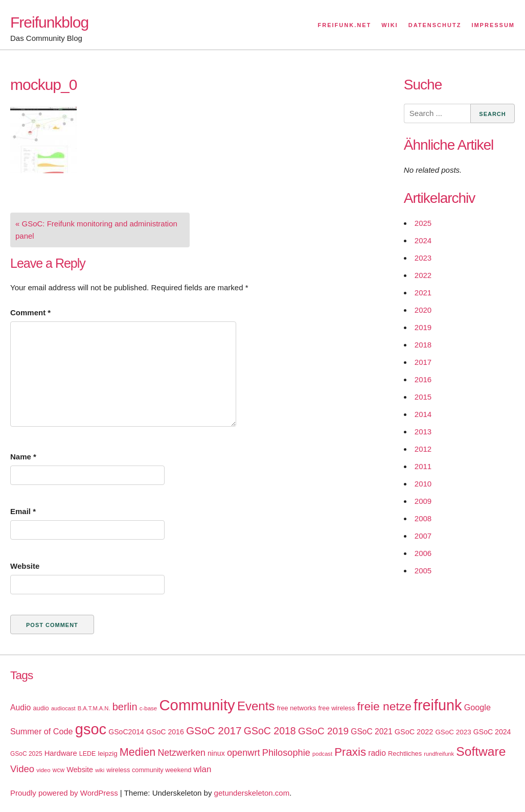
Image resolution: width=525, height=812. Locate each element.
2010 (423, 484)
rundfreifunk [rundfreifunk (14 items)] (439, 754)
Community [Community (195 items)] (197, 705)
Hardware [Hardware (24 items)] (61, 753)
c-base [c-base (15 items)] (148, 708)
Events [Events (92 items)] (256, 706)
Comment (30, 312)
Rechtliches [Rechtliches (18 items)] (405, 753)
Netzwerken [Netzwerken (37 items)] (181, 753)
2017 (423, 362)
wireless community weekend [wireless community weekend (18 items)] (149, 770)
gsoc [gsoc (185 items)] (91, 729)
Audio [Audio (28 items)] (20, 707)
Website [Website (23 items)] (80, 770)
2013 (423, 432)
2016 (423, 379)
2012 (423, 449)
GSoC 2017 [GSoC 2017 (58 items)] (214, 730)
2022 (423, 275)
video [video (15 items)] (43, 770)
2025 (423, 223)
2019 (423, 327)
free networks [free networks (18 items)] (297, 708)
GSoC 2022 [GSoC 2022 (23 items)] (414, 732)
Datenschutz (435, 25)
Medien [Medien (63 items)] (138, 752)
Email (23, 511)
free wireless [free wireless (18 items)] (337, 708)
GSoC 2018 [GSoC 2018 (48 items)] (270, 731)
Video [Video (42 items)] (22, 769)
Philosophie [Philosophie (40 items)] (286, 753)
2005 (423, 571)
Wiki (390, 25)
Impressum (493, 25)
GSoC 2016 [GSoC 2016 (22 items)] (165, 732)
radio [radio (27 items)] (377, 753)
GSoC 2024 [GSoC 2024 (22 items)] (492, 732)
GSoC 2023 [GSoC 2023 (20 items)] (453, 732)
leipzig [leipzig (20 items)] (108, 753)
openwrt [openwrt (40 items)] (244, 753)
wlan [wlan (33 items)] (203, 769)
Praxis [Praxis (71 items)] (350, 752)
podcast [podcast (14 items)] (322, 754)
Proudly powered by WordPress (64, 793)
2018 (423, 345)
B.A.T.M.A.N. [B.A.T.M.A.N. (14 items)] (94, 708)
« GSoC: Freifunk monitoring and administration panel (96, 230)
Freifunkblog (49, 22)
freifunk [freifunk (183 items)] (438, 705)
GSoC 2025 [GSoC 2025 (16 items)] (26, 754)
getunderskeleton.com (252, 793)
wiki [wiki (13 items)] (100, 770)
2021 (423, 293)
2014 (423, 414)
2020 (423, 310)
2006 (423, 553)
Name (23, 457)
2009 (423, 501)
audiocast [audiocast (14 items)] (63, 708)
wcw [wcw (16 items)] (59, 770)
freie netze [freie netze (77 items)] (384, 706)
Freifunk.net (345, 25)
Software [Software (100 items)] (481, 751)
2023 (423, 258)
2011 (423, 466)
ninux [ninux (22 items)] (216, 753)
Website (25, 566)
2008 (423, 518)
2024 (423, 240)
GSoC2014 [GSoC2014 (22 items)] (126, 732)
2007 (423, 536)
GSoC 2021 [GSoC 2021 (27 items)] (371, 732)
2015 (423, 397)
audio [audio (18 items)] (41, 708)
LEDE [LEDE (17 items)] (88, 754)
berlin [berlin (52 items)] (125, 707)
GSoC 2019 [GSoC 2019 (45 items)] (323, 731)
